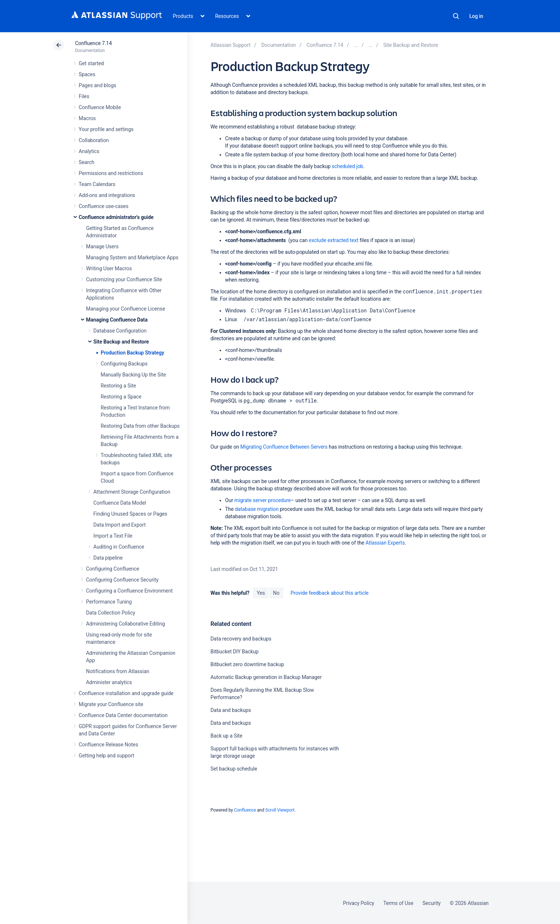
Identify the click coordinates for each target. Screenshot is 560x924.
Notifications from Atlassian (118, 671)
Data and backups (231, 710)
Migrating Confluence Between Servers (284, 447)
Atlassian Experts (385, 543)
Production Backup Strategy (132, 353)
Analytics (89, 151)
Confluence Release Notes (108, 745)
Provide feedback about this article (330, 593)
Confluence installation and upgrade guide (126, 693)
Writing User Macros (109, 268)
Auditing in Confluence (119, 547)
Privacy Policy (359, 903)
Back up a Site (226, 736)
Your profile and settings (106, 129)
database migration (257, 509)
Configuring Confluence (113, 569)
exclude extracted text (334, 240)
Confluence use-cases (104, 206)
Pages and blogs (97, 85)
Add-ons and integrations (107, 195)
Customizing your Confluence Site (124, 279)
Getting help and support (107, 756)
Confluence (245, 810)
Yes (261, 593)
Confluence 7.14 (93, 43)
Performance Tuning (109, 602)
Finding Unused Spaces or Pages (130, 514)
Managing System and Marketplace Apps (132, 257)
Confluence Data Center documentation (123, 715)
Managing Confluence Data (117, 320)
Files (84, 96)
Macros (87, 118)
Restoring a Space (121, 397)
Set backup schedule (234, 769)
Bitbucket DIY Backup (235, 652)
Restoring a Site (118, 386)
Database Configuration (120, 331)
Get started (91, 63)
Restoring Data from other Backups (140, 426)
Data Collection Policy (111, 613)
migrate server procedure (262, 500)
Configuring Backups (124, 364)
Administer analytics (109, 682)
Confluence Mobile (100, 107)
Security (432, 903)
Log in (476, 16)
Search (456, 16)
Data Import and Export (120, 525)
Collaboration (94, 140)
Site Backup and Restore (121, 342)
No (276, 593)
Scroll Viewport (280, 810)
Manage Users (102, 246)
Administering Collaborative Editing (126, 624)
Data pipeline (108, 558)
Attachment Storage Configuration (132, 492)
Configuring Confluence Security (122, 580)
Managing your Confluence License (126, 309)
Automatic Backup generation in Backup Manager (266, 677)
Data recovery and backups (241, 639)
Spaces (87, 74)
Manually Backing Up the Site (133, 375)
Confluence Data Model (120, 503)
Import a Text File (113, 536)
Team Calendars (97, 184)
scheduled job (347, 166)
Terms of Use (398, 903)
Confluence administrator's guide (116, 217)
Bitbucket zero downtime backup (247, 664)
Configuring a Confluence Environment (129, 591)
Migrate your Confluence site (111, 704)
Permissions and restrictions (111, 173)
